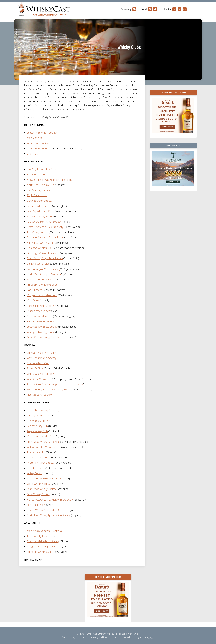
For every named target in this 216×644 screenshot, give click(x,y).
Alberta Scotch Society (39, 395)
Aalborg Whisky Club (38, 415)
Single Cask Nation (37, 195)
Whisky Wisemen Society (40, 374)
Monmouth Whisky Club (40, 243)
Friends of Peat (35, 468)
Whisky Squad (34, 473)
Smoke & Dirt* (35, 368)
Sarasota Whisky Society (40, 216)
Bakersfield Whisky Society (41, 306)
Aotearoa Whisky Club (39, 552)
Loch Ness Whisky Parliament (43, 442)
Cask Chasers (34, 290)
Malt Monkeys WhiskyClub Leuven (45, 478)
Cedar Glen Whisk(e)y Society (43, 337)
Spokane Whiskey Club (39, 206)
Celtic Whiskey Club (37, 426)
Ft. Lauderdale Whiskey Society (44, 222)
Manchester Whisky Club (40, 436)
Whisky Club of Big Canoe (41, 332)
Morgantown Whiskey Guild (42, 295)
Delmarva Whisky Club (39, 248)
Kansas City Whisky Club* (41, 322)
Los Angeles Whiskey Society (43, 169)
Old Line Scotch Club (38, 264)
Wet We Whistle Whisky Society (44, 447)
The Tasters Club (36, 452)
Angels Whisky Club (37, 431)
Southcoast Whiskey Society (42, 327)
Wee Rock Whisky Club (39, 379)
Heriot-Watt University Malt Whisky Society (50, 500)
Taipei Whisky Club (37, 536)
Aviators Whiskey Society (40, 463)
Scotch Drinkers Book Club (42, 279)
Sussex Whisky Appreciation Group (46, 510)
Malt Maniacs (34, 138)
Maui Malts (33, 300)
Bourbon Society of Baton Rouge (45, 237)
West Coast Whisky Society (41, 358)
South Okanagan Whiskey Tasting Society (49, 390)
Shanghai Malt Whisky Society (43, 541)
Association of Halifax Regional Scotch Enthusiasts (55, 384)
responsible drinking (88, 637)
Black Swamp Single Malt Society (45, 258)
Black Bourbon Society (39, 201)
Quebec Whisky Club (38, 363)
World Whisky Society (38, 484)
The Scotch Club (36, 174)
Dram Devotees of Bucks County (45, 227)
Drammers (33, 154)
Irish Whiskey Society (38, 190)
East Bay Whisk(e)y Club (40, 211)
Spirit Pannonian (36, 505)
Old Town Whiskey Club (40, 316)
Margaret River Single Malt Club (44, 546)
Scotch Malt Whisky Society (42, 133)
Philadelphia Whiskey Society (42, 285)
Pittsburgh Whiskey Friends (42, 253)
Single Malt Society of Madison (44, 274)
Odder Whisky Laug (37, 458)
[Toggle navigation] (195, 9)
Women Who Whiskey (39, 143)
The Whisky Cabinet (37, 232)
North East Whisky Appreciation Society (49, 515)
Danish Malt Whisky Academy (43, 410)
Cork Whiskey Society (38, 494)
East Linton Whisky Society (41, 489)
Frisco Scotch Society (39, 311)
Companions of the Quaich (42, 353)
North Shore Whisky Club (41, 185)
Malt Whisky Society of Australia (44, 531)
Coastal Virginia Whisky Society (44, 269)
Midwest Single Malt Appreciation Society (49, 180)
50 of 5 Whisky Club (37, 148)
